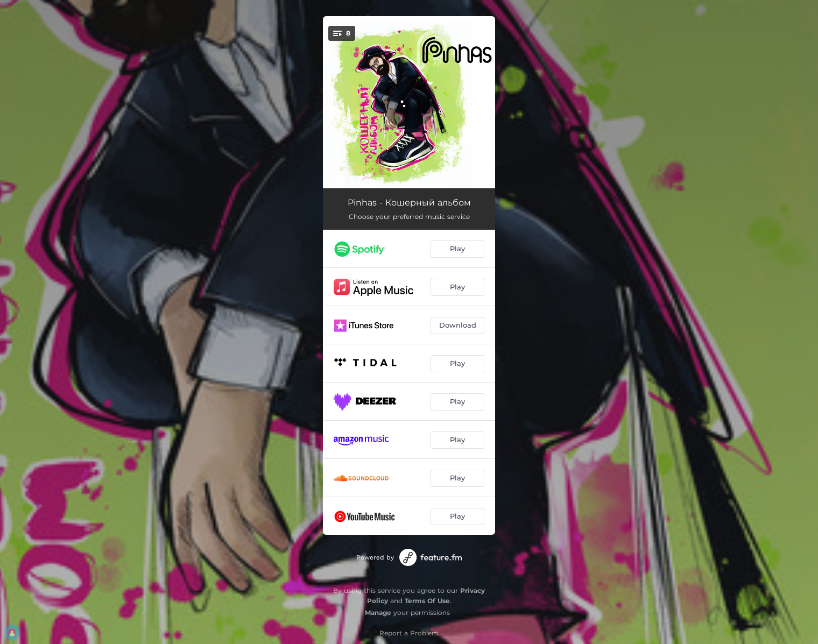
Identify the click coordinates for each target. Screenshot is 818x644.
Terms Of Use (427, 601)
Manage (378, 613)
